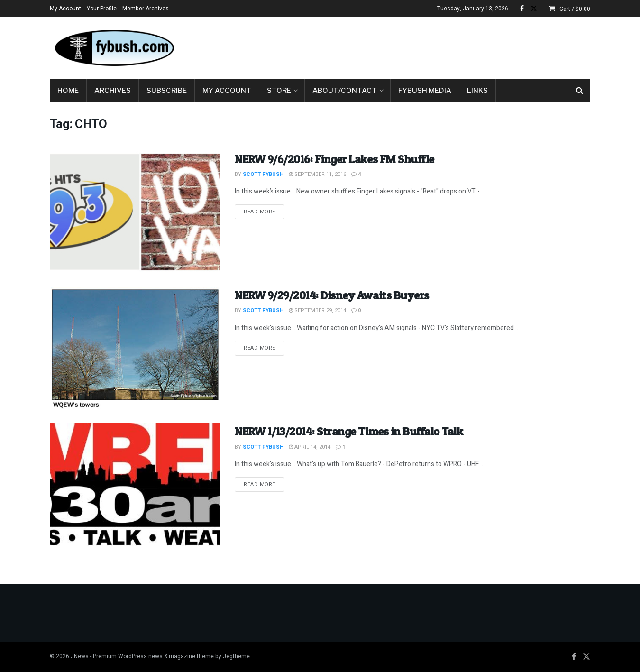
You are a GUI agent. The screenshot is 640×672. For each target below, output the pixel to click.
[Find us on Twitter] (586, 657)
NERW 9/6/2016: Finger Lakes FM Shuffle (334, 159)
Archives (113, 91)
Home (68, 91)
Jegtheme (236, 656)
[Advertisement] (418, 46)
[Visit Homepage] (114, 48)
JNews (80, 656)
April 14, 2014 (310, 447)
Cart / (575, 9)
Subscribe (167, 91)
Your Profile (102, 9)
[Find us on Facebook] (574, 657)
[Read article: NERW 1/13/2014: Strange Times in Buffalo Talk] (135, 484)
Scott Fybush (263, 174)
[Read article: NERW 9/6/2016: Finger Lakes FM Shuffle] (135, 212)
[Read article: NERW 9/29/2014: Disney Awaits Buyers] (135, 348)
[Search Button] (580, 91)
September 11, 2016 (317, 174)
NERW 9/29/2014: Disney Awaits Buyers (332, 295)
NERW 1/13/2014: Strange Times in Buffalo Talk (349, 431)
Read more (264, 212)
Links (477, 91)
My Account (65, 9)
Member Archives (146, 9)
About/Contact (345, 91)
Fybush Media (425, 91)
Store (279, 91)
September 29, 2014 (317, 310)
